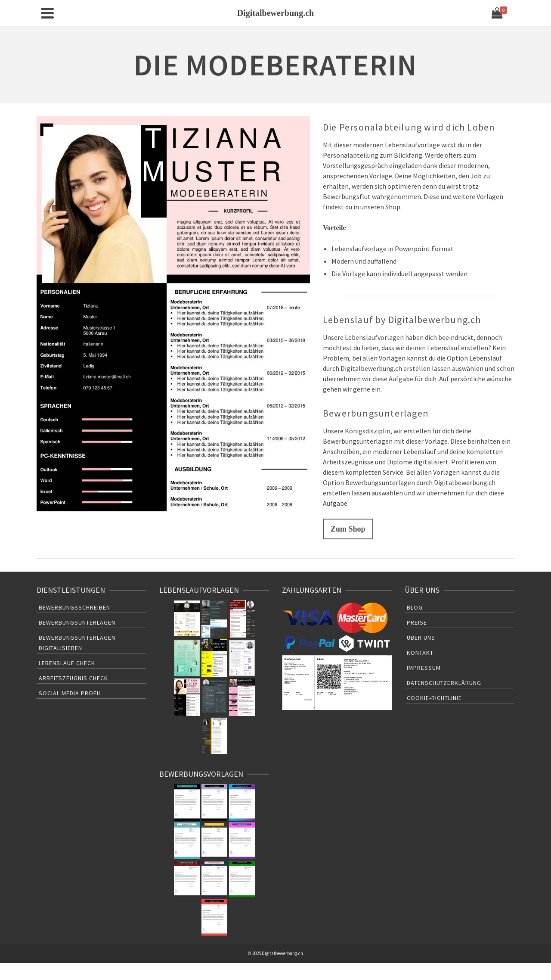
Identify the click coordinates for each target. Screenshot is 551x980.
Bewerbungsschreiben (74, 607)
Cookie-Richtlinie (434, 698)
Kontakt (420, 653)
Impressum (424, 668)
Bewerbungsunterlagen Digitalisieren (77, 643)
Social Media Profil (70, 693)
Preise (417, 622)
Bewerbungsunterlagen (77, 622)
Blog (415, 607)
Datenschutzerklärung (444, 683)
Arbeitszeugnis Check (73, 678)
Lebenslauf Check (67, 663)
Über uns (421, 638)
